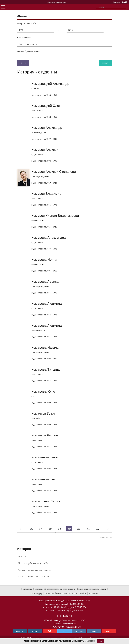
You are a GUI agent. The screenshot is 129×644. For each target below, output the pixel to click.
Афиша (94, 632)
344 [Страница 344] (22, 529)
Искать (105, 63)
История (22, 557)
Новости (79, 632)
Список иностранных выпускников (35, 570)
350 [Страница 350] (79, 529)
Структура (27, 589)
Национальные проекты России (92, 589)
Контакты (93, 593)
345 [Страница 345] (31, 529)
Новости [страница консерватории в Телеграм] (20, 632)
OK (101, 641)
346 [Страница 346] (41, 529)
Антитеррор (37, 593)
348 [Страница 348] (60, 529)
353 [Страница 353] (107, 529)
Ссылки (73, 593)
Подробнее (90, 641)
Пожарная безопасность (56, 593)
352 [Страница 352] (98, 529)
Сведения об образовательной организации (55, 589)
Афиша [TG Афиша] (35, 632)
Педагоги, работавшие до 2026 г (33, 563)
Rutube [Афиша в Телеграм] (109, 632)
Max (64, 632)
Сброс (23, 63)
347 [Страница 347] (50, 529)
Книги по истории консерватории (34, 577)
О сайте (83, 593)
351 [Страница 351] (88, 529)
